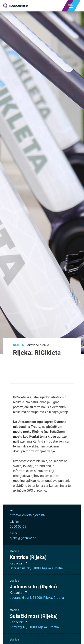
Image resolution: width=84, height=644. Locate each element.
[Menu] (71, 6)
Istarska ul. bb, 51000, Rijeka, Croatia (36, 568)
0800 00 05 (18, 527)
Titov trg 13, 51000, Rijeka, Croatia (34, 627)
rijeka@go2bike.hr (23, 538)
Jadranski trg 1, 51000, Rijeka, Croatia (37, 598)
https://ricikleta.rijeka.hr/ (28, 515)
